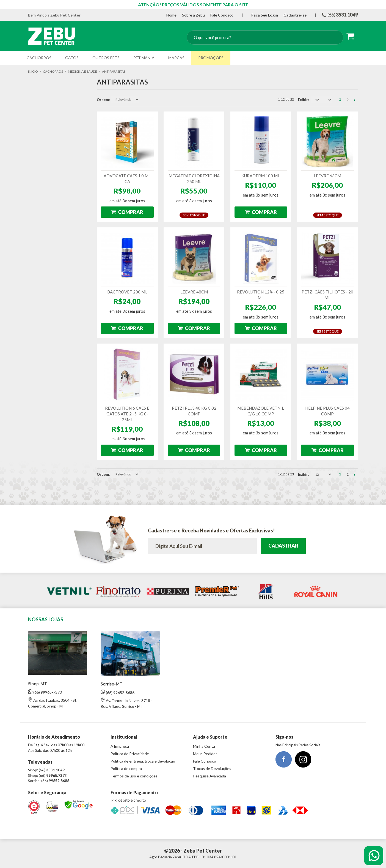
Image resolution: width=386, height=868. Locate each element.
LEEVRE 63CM (327, 176)
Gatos (72, 58)
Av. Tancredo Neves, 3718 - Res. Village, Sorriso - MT (126, 703)
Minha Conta (204, 746)
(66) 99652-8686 (118, 692)
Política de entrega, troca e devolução (143, 761)
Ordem (103, 100)
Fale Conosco (222, 15)
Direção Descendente (144, 100)
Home (171, 15)
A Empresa (120, 746)
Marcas (176, 58)
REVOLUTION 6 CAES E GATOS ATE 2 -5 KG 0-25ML (127, 414)
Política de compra (126, 768)
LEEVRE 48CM (194, 292)
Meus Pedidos (205, 754)
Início (33, 71)
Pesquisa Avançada (209, 776)
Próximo (355, 100)
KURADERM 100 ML (261, 176)
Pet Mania (144, 58)
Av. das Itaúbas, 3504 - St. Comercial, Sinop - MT (53, 703)
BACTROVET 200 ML (127, 292)
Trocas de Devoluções (212, 768)
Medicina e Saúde (82, 71)
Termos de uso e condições (134, 776)
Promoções (211, 58)
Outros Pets (106, 58)
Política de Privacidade (130, 754)
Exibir (303, 100)
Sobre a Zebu (193, 15)
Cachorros (39, 58)
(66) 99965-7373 (45, 692)
